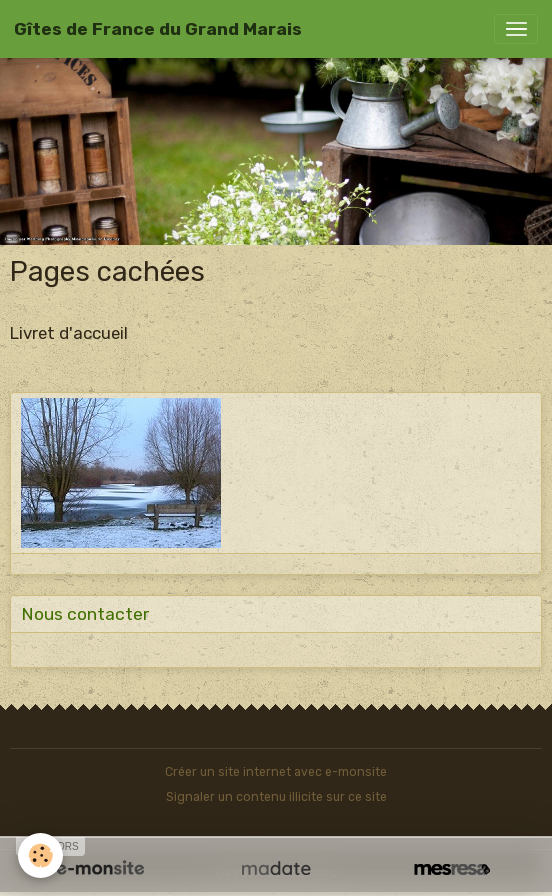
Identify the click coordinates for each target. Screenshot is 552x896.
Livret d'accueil (69, 333)
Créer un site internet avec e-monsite (276, 772)
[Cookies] (40, 855)
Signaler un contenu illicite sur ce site (276, 797)
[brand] (158, 29)
